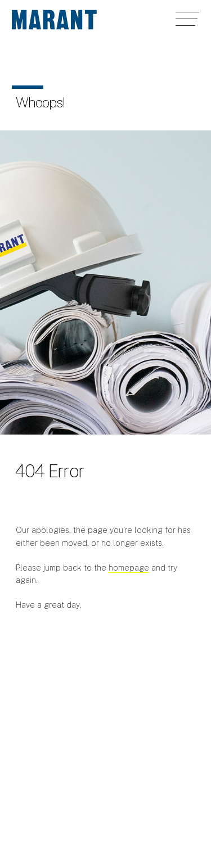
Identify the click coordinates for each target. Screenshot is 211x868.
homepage (129, 568)
